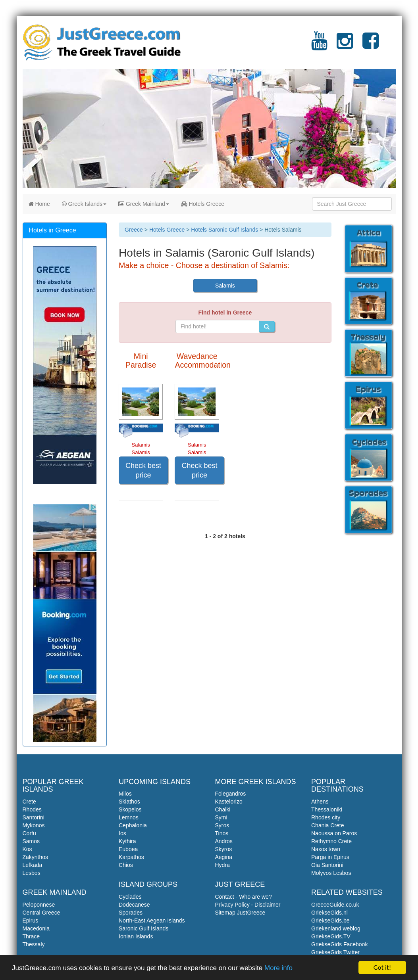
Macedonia (36, 928)
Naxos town (326, 849)
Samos (31, 841)
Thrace (31, 936)
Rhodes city (326, 817)
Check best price (143, 470)
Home (39, 204)
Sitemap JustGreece (240, 913)
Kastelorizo (229, 802)
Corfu (29, 833)
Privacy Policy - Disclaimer (248, 905)
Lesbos (32, 873)
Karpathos (131, 857)
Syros (222, 825)
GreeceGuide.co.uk (335, 905)
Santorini (34, 817)
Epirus (31, 921)
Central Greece (41, 913)
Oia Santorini (327, 865)
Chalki (223, 809)
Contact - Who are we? (244, 897)
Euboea (128, 849)
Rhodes (32, 809)
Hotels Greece (203, 204)
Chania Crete (328, 825)
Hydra (222, 865)
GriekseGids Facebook (339, 944)
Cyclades (130, 897)
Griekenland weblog (336, 928)
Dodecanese (134, 905)
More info (278, 972)
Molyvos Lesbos (331, 873)
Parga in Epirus (330, 857)
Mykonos (34, 825)
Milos (125, 794)
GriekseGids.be (330, 921)
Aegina (224, 857)
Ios (122, 833)
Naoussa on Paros (334, 833)
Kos (27, 849)
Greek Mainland (144, 204)
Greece (134, 230)
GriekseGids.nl (329, 913)
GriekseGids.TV (331, 936)
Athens (320, 802)
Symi (221, 817)
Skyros (224, 849)
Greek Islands (84, 204)
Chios (126, 865)
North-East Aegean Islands (152, 921)
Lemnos (129, 817)
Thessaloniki (327, 809)
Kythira (127, 841)
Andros (224, 841)
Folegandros (231, 794)
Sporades (131, 913)
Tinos (222, 833)
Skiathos (129, 802)
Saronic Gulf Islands (144, 928)
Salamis (225, 286)
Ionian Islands (136, 936)
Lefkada (33, 865)
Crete (29, 802)
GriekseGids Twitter (335, 952)
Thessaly (34, 944)
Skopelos (130, 809)
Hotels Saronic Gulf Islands (224, 230)
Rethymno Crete (331, 841)
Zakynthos (36, 857)
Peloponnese (39, 905)
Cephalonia (133, 825)
